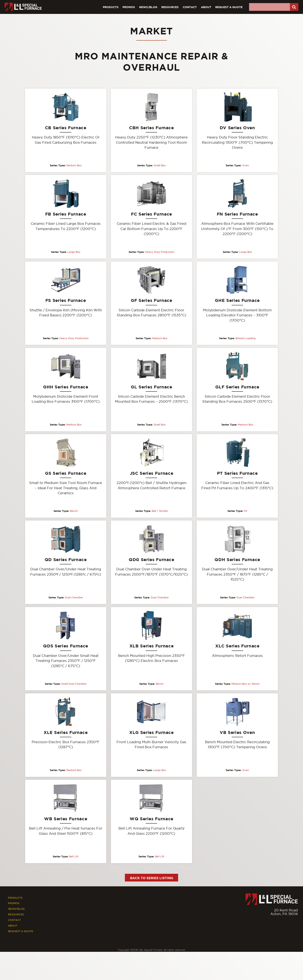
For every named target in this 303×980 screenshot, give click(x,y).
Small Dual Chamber (74, 684)
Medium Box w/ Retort (246, 684)
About (206, 7)
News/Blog (148, 7)
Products (111, 7)
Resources (170, 7)
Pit (246, 511)
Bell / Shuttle (160, 511)
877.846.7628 (286, 918)
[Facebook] (287, 926)
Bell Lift (74, 857)
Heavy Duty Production (160, 252)
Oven (246, 166)
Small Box (160, 166)
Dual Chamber (74, 598)
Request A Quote (229, 7)
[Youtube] (295, 926)
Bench (74, 511)
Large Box (74, 252)
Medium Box (74, 166)
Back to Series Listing (152, 878)
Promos (129, 7)
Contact (190, 7)
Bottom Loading (246, 338)
